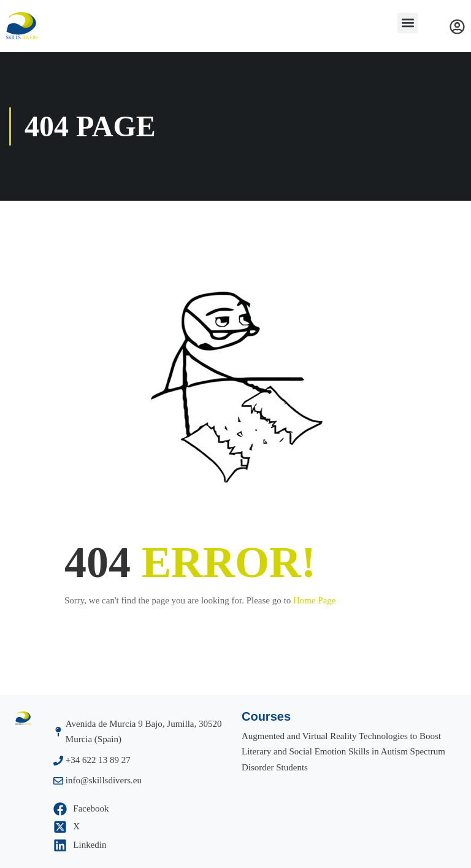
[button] (408, 23)
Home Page (315, 600)
